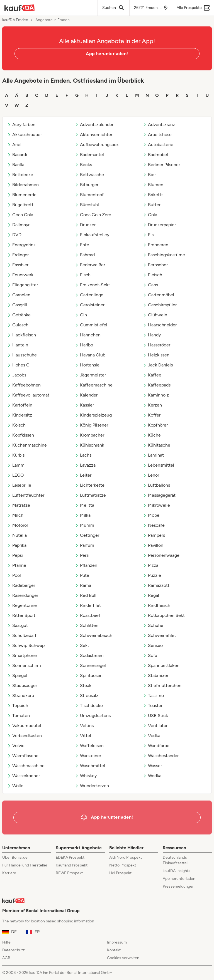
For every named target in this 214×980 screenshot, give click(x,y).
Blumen (153, 185)
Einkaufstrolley (92, 235)
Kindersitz (20, 415)
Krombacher (89, 435)
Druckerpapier (159, 225)
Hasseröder (156, 345)
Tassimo (153, 695)
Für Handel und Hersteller (25, 865)
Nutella (17, 535)
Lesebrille (19, 485)
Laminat (153, 455)
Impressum (117, 942)
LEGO (15, 475)
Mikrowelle (156, 505)
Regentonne (22, 605)
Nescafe (154, 525)
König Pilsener (91, 425)
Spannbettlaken (161, 665)
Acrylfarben (21, 125)
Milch (15, 515)
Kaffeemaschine (94, 385)
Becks (83, 165)
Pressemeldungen (179, 886)
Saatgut (17, 625)
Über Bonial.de (15, 857)
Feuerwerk (20, 275)
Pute (82, 575)
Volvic (16, 746)
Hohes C (18, 365)
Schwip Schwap (26, 645)
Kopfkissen (20, 435)
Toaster (153, 706)
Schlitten (87, 625)
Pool (14, 575)
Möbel (152, 515)
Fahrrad (85, 255)
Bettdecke (20, 175)
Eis (148, 235)
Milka (83, 515)
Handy (152, 335)
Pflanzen (86, 565)
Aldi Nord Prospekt (126, 857)
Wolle (15, 786)
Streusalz (87, 695)
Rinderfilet (88, 605)
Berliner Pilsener (161, 165)
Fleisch (152, 275)
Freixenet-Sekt (92, 285)
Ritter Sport (21, 615)
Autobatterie (158, 145)
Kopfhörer (155, 425)
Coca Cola (20, 215)
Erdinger (18, 255)
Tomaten (18, 716)
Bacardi (17, 155)
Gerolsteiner (90, 305)
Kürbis (16, 455)
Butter (152, 205)
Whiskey (86, 776)
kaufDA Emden (15, 20)
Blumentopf (89, 195)
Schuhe (153, 625)
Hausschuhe (22, 355)
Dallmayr (18, 225)
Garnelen (19, 295)
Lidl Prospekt (120, 873)
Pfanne (17, 565)
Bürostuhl (87, 205)
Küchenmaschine (27, 445)
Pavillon (153, 545)
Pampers (154, 535)
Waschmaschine (26, 766)
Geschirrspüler (160, 305)
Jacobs (17, 375)
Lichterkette (90, 485)
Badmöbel (155, 155)
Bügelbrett (20, 205)
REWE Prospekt (69, 873)
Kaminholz (156, 395)
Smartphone (22, 655)
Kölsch (16, 425)
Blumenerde (22, 195)
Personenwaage (161, 555)
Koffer (152, 415)
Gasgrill (17, 305)
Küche (152, 435)
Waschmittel (90, 766)
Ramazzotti (157, 585)
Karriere (9, 873)
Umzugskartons (93, 716)
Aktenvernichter (93, 135)
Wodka (152, 776)
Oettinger (87, 535)
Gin (81, 315)
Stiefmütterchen (162, 685)
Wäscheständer (161, 756)
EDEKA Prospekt (70, 857)
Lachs (83, 455)
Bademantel (89, 155)
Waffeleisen (89, 746)
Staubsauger (22, 685)
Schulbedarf (22, 635)
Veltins (84, 726)
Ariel (14, 145)
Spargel (17, 675)
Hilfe (6, 942)
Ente (82, 245)
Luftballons (156, 485)
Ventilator (155, 726)
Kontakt (114, 950)
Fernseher (155, 265)
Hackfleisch (21, 335)
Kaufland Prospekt (72, 865)
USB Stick (155, 716)
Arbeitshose (157, 135)
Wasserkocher (23, 776)
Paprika (17, 545)
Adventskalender (94, 125)
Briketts (153, 195)
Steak (83, 685)
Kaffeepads (157, 385)
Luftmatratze (90, 495)
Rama (83, 585)
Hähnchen (88, 335)
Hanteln (18, 345)
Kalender (86, 395)
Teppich (18, 706)
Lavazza (85, 465)
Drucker (85, 225)
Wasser (152, 766)
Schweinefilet (159, 635)
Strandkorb (20, 695)
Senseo (153, 645)
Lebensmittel (158, 465)
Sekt (82, 645)
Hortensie (87, 365)
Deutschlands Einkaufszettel (175, 860)
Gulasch (18, 325)
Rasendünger (23, 595)
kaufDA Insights (177, 871)
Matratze (19, 505)
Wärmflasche (23, 756)
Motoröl (17, 525)
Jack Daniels (158, 365)
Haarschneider (160, 325)
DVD (14, 235)
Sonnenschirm (24, 665)
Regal (151, 595)
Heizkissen (156, 355)
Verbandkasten (24, 736)
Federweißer (90, 265)
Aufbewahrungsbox (97, 145)
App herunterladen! (107, 54)
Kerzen (152, 405)
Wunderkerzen (92, 786)
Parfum (84, 545)
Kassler (84, 405)
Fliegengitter (22, 285)
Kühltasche (156, 445)
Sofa (150, 655)
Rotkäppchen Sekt (164, 615)
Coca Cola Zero (93, 215)
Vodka (151, 736)
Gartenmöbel (158, 295)
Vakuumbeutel (24, 726)
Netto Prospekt (123, 865)
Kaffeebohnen (24, 385)
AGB (6, 958)
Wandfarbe (156, 746)
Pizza (150, 565)
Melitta (84, 505)
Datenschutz (14, 950)
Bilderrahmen (23, 185)
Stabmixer (155, 675)
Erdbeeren (155, 245)
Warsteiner (88, 756)
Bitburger (87, 185)
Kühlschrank (89, 445)
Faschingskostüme (164, 255)
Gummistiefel (91, 325)
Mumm (84, 525)
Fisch (83, 275)
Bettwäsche (89, 175)
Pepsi (15, 555)
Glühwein (155, 315)
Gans (150, 285)
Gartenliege (89, 295)
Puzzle (152, 575)
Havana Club (90, 355)
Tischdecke (89, 706)
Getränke (19, 315)
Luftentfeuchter (26, 495)
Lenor (151, 475)
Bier (149, 175)
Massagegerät (159, 495)
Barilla (16, 165)
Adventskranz (159, 125)
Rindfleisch (156, 605)
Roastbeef (87, 615)
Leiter (83, 475)
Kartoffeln (20, 405)
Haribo (84, 345)
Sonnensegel (90, 665)
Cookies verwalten (123, 958)
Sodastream (89, 655)
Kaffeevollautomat (28, 395)
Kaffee (152, 375)
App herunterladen (179, 879)
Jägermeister (90, 375)
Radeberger (21, 585)
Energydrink (21, 245)
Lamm (16, 465)
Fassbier (18, 265)
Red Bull (86, 595)
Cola (150, 215)
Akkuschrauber (24, 135)
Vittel (83, 736)
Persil (83, 555)
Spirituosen (89, 675)
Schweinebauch (93, 635)
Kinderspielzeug (93, 415)
